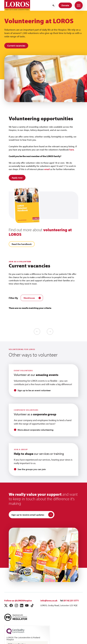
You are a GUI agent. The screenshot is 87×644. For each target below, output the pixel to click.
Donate (65, 5)
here (72, 150)
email (47, 169)
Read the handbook (22, 244)
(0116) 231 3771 (71, 600)
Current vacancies (16, 46)
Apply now (17, 178)
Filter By (13, 298)
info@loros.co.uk (49, 600)
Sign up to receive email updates (32, 515)
